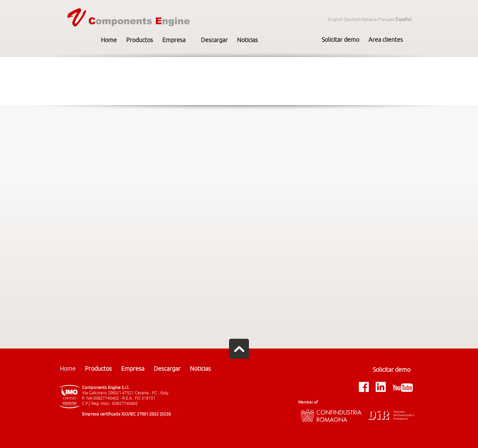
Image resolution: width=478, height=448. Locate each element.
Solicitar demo (340, 40)
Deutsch (353, 19)
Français (386, 19)
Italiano (370, 19)
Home (109, 40)
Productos (140, 40)
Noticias (247, 40)
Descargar (214, 40)
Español (403, 19)
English (336, 19)
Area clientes (386, 40)
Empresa (174, 40)
